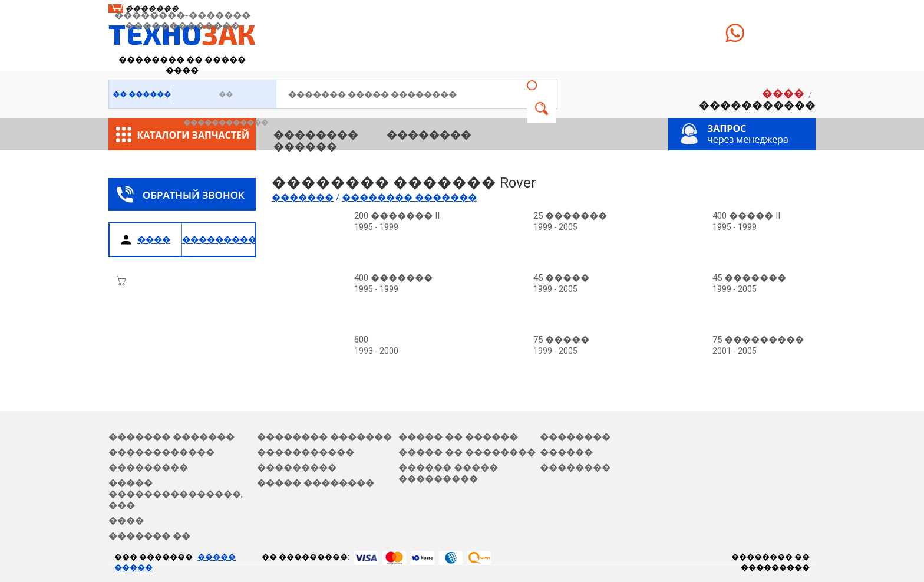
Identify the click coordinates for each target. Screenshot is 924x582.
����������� (757, 105)
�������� (316, 135)
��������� (148, 468)
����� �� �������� (467, 452)
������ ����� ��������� (448, 473)
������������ (161, 452)
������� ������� (171, 437)
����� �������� (316, 483)
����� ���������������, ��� (176, 494)
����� (542, 108)
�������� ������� (324, 437)
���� (783, 93)
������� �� (149, 536)
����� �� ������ (458, 437)
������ (305, 147)
